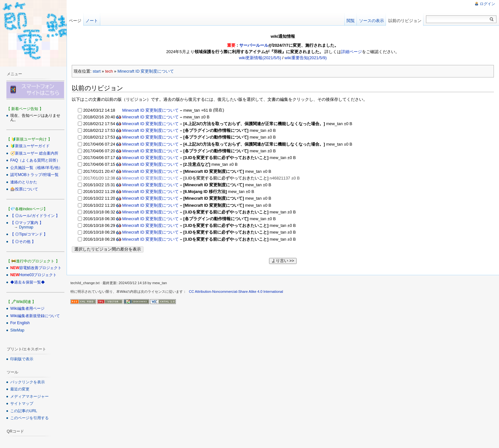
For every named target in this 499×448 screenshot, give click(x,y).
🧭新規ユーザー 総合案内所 (34, 153)
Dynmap (26, 227)
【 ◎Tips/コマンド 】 (29, 234)
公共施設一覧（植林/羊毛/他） (36, 168)
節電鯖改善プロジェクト (40, 268)
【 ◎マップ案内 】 (27, 223)
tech (109, 71)
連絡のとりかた (24, 182)
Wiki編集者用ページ (27, 308)
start (97, 71)
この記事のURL (24, 411)
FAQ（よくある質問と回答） (35, 160)
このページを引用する (29, 418)
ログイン (487, 4)
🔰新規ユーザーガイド (30, 146)
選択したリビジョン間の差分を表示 (108, 249)
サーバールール (254, 45)
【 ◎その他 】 (23, 242)
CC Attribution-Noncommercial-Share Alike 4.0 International (236, 291)
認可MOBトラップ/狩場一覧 (34, 175)
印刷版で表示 (22, 359)
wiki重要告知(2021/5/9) (306, 58)
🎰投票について (24, 189)
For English (20, 323)
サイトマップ (22, 404)
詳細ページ (352, 52)
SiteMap (17, 330)
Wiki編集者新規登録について (35, 316)
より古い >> (283, 260)
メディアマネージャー (29, 396)
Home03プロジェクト (38, 275)
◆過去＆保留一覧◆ (28, 282)
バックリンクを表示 (28, 382)
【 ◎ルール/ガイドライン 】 (35, 216)
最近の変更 (20, 389)
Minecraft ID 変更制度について (146, 71)
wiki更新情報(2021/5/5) (260, 58)
